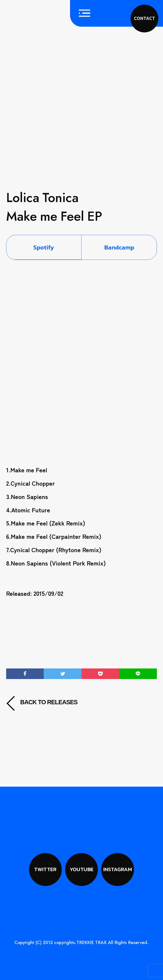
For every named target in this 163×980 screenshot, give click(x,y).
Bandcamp (119, 247)
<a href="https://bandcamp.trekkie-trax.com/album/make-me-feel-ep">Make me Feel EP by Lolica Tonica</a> (82, 393)
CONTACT (144, 18)
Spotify (44, 247)
